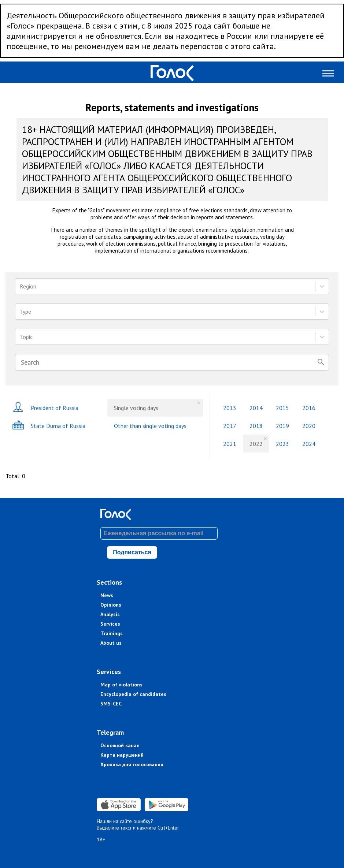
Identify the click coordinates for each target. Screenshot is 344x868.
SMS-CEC (111, 704)
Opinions (111, 605)
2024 (309, 444)
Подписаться (132, 552)
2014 (256, 408)
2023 (282, 444)
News (107, 595)
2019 (282, 426)
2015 (282, 408)
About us (111, 643)
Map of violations (121, 685)
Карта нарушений (122, 755)
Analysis (110, 614)
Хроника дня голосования (132, 764)
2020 (309, 426)
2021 (230, 444)
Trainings (112, 633)
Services (110, 624)
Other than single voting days (150, 426)
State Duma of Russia (49, 426)
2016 (309, 408)
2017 (230, 426)
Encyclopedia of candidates (133, 694)
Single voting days (136, 408)
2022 (256, 444)
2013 (230, 408)
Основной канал (120, 745)
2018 (256, 426)
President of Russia (45, 408)
